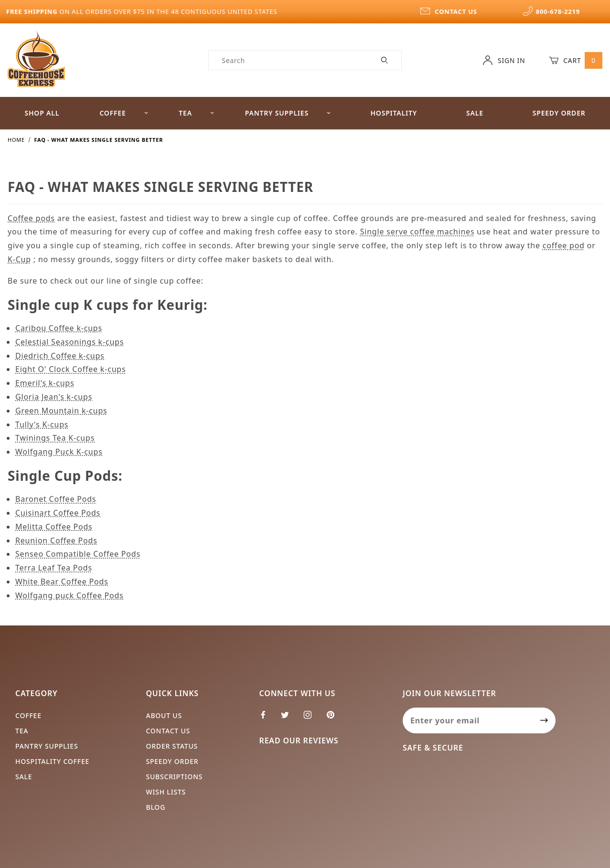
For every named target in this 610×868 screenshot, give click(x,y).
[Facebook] (267, 719)
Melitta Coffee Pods (54, 527)
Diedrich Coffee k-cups (60, 356)
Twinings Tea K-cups (55, 438)
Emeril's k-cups (45, 383)
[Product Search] (289, 60)
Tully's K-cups (42, 424)
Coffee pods (31, 218)
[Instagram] (312, 719)
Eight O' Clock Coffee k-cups (70, 369)
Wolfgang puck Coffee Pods (70, 595)
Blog (155, 807)
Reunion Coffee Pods (56, 540)
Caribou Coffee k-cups (59, 328)
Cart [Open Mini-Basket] (576, 60)
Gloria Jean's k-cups (54, 397)
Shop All (42, 113)
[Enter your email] (468, 720)
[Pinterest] (334, 719)
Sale (475, 113)
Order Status (172, 746)
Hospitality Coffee (52, 761)
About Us (164, 715)
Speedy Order (172, 761)
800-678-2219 (551, 11)
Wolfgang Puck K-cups (59, 452)
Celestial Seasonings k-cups (70, 342)
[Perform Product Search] (385, 60)
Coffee (124, 113)
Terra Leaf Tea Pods (54, 568)
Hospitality (394, 113)
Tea (197, 113)
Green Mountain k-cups (61, 411)
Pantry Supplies (288, 113)
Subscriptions (174, 777)
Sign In (504, 60)
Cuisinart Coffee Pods (58, 513)
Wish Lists (166, 792)
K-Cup (19, 259)
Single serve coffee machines (417, 232)
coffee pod (564, 245)
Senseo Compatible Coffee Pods (78, 554)
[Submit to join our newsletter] (544, 720)
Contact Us (168, 731)
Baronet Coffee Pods (56, 499)
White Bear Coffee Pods (62, 582)
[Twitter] (289, 719)
